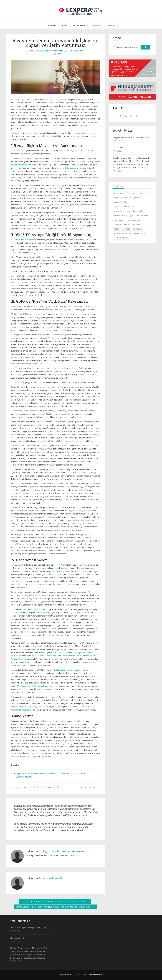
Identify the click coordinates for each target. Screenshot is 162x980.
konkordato (138, 211)
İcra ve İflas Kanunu (122, 211)
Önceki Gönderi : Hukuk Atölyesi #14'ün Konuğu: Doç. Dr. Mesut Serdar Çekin (55, 901)
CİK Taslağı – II (120, 148)
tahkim (117, 229)
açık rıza (28, 787)
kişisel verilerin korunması (43, 787)
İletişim (111, 25)
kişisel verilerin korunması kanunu (128, 224)
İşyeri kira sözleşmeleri (139, 215)
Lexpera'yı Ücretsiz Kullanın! (87, 25)
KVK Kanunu (66, 568)
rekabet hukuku (120, 215)
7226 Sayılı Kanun (121, 198)
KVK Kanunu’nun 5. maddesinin (24, 240)
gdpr (58, 787)
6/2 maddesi (70, 168)
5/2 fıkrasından (59, 571)
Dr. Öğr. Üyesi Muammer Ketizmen (51, 51)
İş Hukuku (137, 229)
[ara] (127, 47)
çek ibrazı (126, 229)
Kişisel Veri (19, 787)
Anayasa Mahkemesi (122, 233)
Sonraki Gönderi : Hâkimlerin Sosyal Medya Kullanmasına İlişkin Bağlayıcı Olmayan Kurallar (55, 907)
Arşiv (65, 25)
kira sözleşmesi (134, 220)
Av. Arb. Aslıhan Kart (75, 51)
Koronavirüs (119, 193)
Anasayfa (52, 25)
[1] (80, 185)
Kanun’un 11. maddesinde (21, 710)
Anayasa (23, 158)
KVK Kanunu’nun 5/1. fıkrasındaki (31, 686)
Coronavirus (132, 193)
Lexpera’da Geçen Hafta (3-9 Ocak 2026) (130, 137)
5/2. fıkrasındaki (28, 595)
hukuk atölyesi (120, 202)
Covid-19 (144, 193)
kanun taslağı (140, 233)
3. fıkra (55, 158)
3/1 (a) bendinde (78, 174)
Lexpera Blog (80, 975)
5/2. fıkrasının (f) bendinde (64, 670)
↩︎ (32, 777)
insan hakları (119, 220)
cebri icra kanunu (121, 238)
